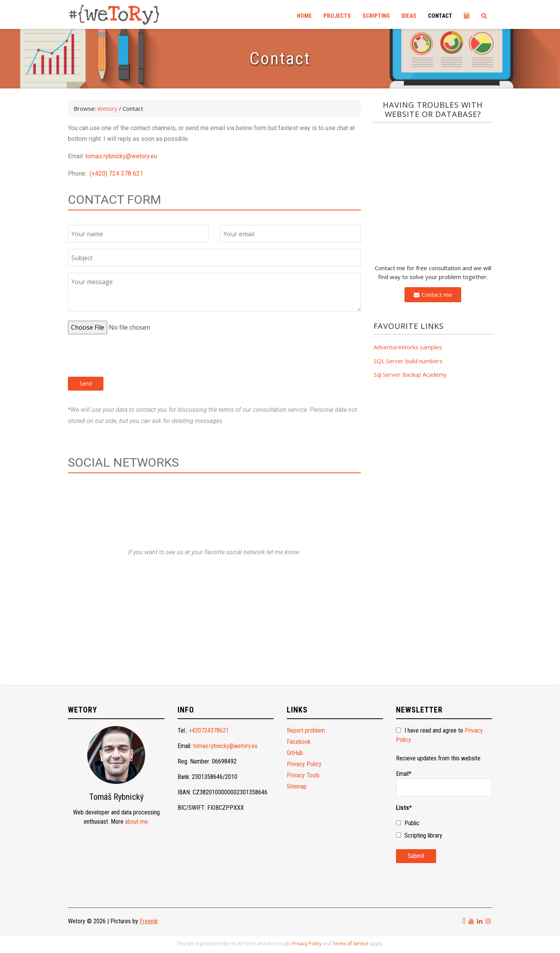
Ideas (409, 16)
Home (304, 16)
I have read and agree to (439, 735)
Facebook (299, 742)
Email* (444, 783)
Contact (440, 16)
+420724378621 (209, 730)
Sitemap (297, 786)
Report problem (306, 730)
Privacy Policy (304, 764)
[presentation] (127, 355)
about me (136, 822)
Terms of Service (350, 944)
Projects (337, 16)
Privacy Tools (303, 775)
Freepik (149, 921)
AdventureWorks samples (408, 347)
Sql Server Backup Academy (410, 374)
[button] (433, 295)
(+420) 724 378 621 (116, 174)
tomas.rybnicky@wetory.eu (121, 156)
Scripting (376, 16)
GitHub (295, 753)
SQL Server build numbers (408, 361)
